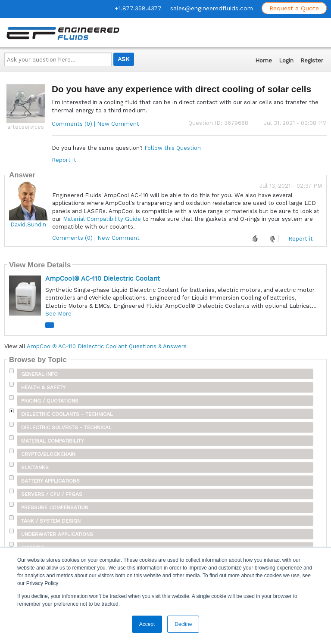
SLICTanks (35, 468)
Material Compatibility (53, 441)
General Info (39, 374)
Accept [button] (147, 624)
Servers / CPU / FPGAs (52, 494)
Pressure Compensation (55, 508)
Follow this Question (173, 148)
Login (286, 60)
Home (264, 60)
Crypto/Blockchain (48, 454)
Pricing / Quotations (50, 401)
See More (58, 314)
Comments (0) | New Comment (95, 124)
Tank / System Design (51, 521)
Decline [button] (183, 624)
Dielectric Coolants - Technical (67, 414)
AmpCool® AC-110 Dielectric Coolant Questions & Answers (107, 346)
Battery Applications (50, 481)
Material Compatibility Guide (102, 219)
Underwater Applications (57, 534)
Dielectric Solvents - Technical (66, 427)
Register (312, 60)
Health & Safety (43, 387)
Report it (64, 160)
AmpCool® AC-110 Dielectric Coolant (103, 279)
